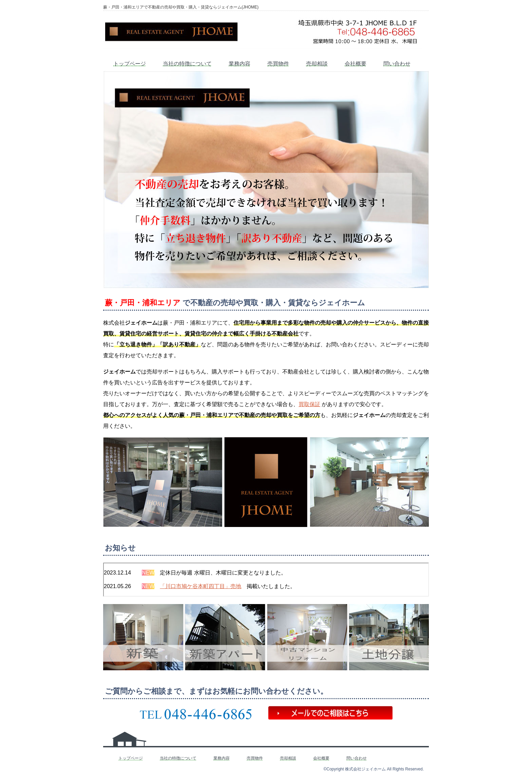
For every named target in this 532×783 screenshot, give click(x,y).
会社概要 (356, 64)
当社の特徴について (187, 64)
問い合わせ (397, 64)
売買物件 (278, 64)
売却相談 (317, 64)
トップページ (130, 64)
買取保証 (309, 404)
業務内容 (240, 64)
